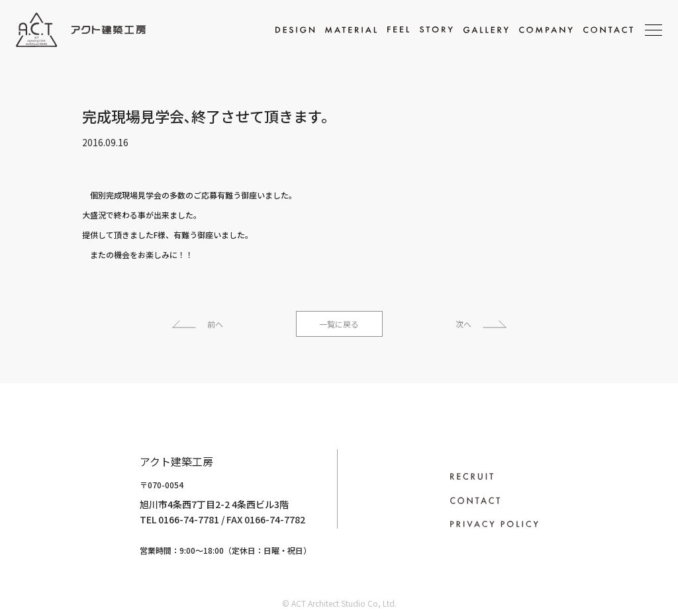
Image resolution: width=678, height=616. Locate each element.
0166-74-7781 (140, 519)
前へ (215, 324)
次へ (463, 324)
